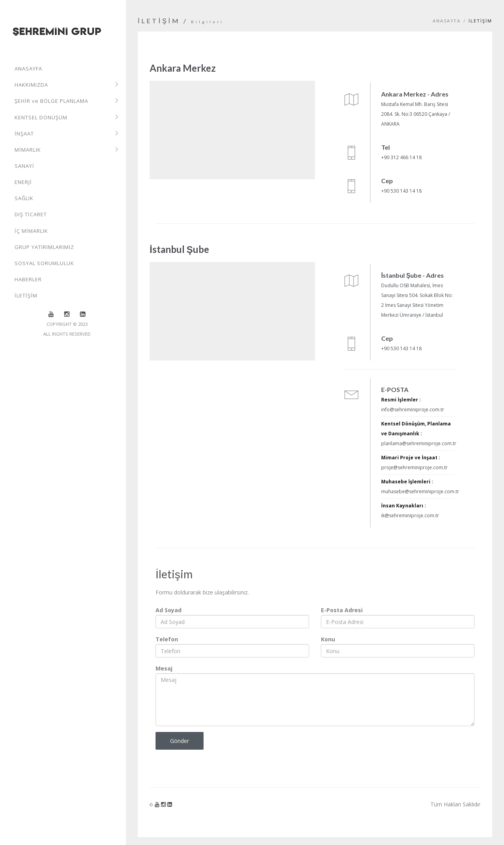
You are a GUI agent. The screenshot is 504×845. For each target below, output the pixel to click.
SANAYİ (24, 166)
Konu (328, 639)
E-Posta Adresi (342, 610)
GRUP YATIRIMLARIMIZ (44, 247)
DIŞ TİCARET (31, 214)
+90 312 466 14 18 (401, 157)
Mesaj (164, 668)
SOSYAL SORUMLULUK (44, 263)
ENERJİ (23, 182)
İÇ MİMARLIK (31, 230)
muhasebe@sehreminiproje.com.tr (420, 491)
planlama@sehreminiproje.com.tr (419, 443)
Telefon (167, 639)
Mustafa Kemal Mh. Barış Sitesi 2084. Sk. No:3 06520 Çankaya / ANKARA (416, 114)
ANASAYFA (28, 69)
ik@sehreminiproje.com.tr (410, 515)
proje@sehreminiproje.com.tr (414, 467)
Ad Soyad (169, 610)
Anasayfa (447, 21)
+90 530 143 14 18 (401, 191)
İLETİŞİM (26, 295)
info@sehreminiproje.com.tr (413, 409)
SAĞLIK (24, 198)
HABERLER (28, 279)
